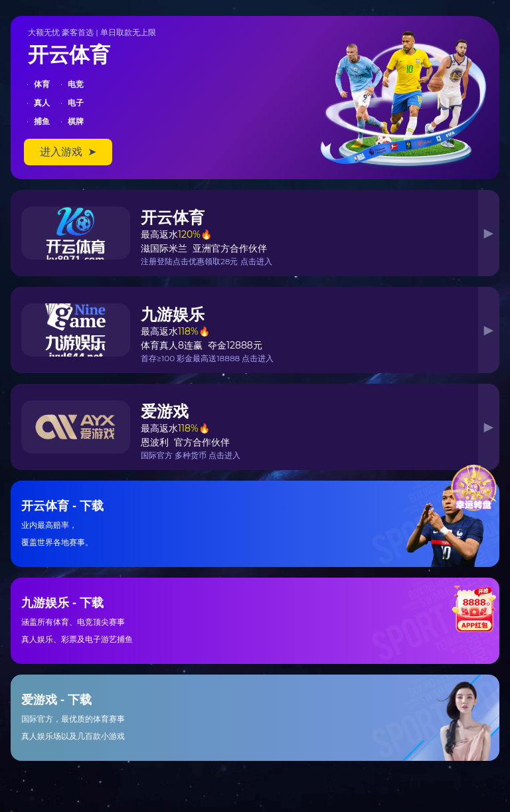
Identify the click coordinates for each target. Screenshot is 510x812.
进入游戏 (68, 152)
